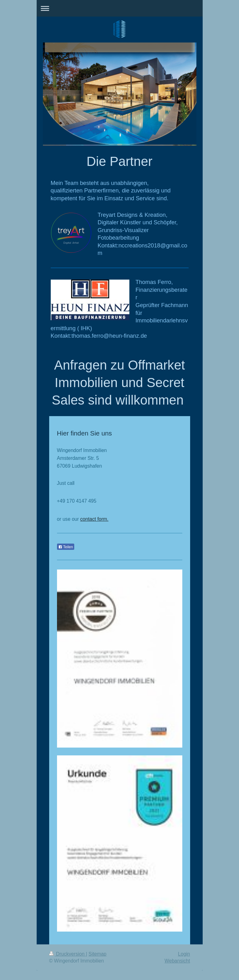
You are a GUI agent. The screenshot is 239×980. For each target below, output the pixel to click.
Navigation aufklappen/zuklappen (120, 8)
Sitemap (98, 954)
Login (184, 954)
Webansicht (177, 961)
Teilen (66, 547)
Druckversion (68, 954)
